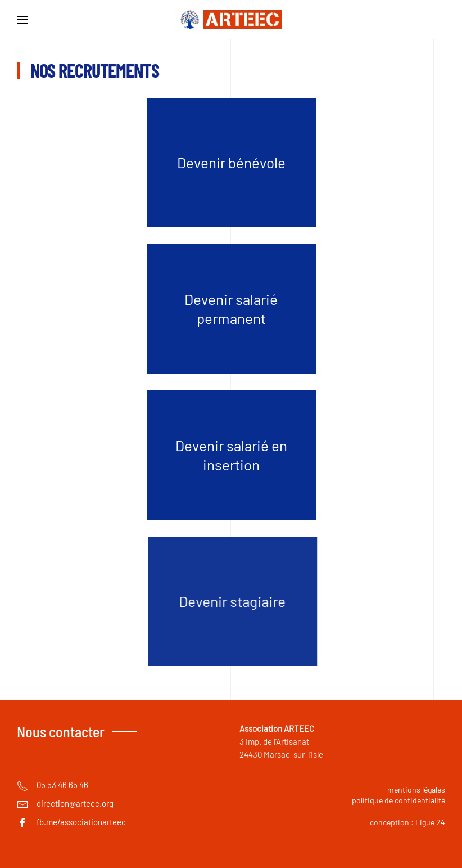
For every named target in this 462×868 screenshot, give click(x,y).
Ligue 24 (430, 822)
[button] (22, 20)
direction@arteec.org (75, 803)
